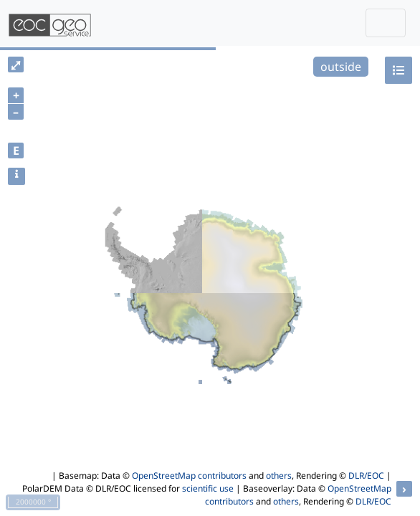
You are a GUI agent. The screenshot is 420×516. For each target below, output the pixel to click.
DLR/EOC (366, 476)
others (279, 476)
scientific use (208, 488)
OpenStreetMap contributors (189, 476)
